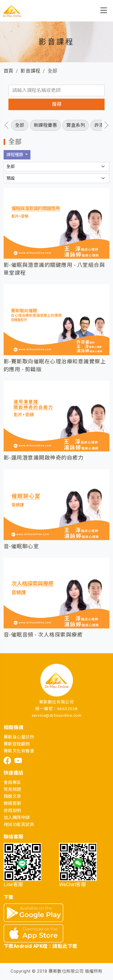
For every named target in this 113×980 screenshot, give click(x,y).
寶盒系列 (76, 125)
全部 (20, 125)
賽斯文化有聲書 (19, 751)
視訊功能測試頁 (19, 825)
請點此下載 (65, 946)
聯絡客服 (12, 803)
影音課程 (30, 71)
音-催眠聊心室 (21, 546)
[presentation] (6, 125)
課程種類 (15, 155)
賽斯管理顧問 (17, 744)
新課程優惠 (45, 125)
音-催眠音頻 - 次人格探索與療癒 (43, 635)
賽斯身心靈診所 (19, 737)
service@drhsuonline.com (56, 715)
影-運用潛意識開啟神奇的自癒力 (44, 458)
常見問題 (12, 790)
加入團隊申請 (17, 818)
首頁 (9, 71)
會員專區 (12, 783)
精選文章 (12, 796)
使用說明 (12, 811)
